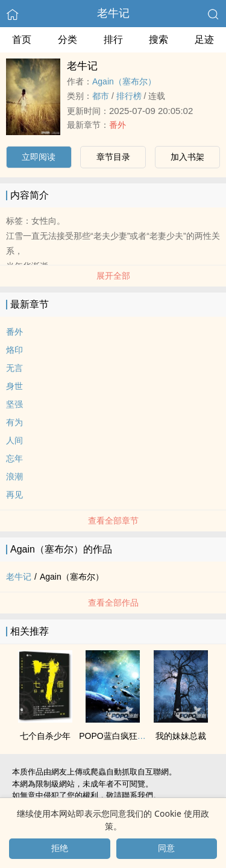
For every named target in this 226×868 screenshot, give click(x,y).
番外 (118, 125)
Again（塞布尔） (124, 81)
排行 (113, 40)
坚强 (14, 404)
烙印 (14, 350)
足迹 (204, 40)
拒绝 (60, 848)
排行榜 (129, 96)
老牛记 (113, 13)
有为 (14, 422)
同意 (166, 848)
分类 (67, 40)
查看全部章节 (113, 521)
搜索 (159, 40)
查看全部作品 (113, 603)
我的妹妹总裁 (181, 736)
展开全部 (113, 276)
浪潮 (14, 477)
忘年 (14, 458)
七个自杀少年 (45, 736)
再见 (14, 495)
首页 (22, 40)
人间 (14, 440)
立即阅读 (39, 157)
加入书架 (187, 157)
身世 (14, 386)
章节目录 (113, 157)
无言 (14, 368)
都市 (101, 96)
